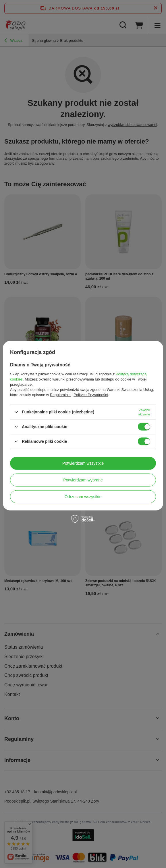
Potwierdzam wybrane (83, 480)
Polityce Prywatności (91, 395)
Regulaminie (60, 395)
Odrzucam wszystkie (83, 497)
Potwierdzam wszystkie (83, 463)
